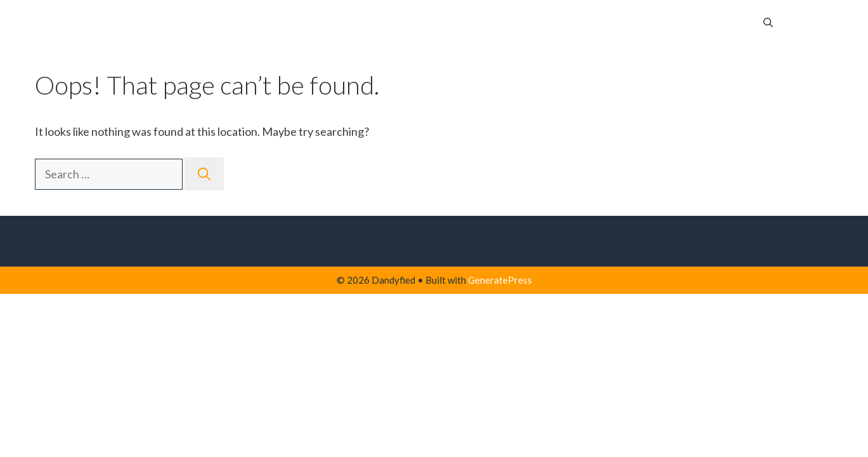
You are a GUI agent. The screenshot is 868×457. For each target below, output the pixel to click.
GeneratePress (500, 280)
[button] (768, 22)
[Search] (204, 174)
